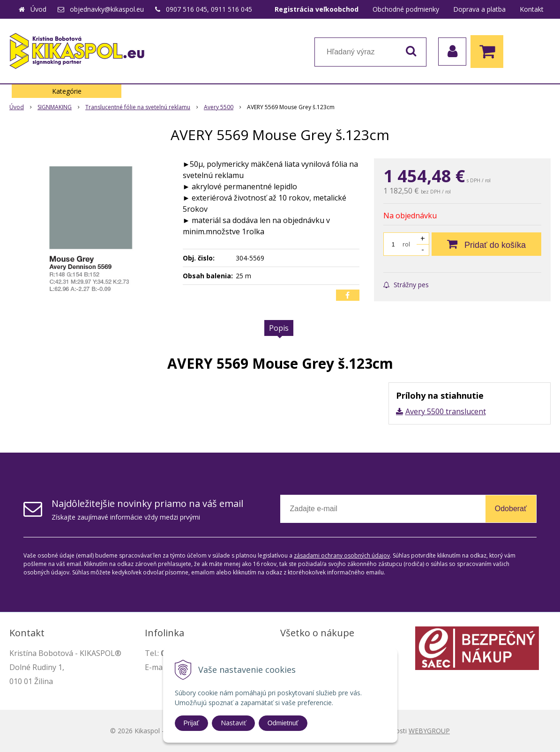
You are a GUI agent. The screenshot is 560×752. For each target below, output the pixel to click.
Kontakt (532, 9)
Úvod (38, 9)
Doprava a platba (479, 9)
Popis (279, 328)
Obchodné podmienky (406, 9)
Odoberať (511, 509)
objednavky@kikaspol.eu (107, 9)
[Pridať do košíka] (486, 244)
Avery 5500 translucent (446, 411)
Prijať (191, 723)
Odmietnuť (283, 723)
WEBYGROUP (429, 731)
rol (406, 244)
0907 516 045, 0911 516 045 (209, 9)
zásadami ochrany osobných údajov (342, 555)
